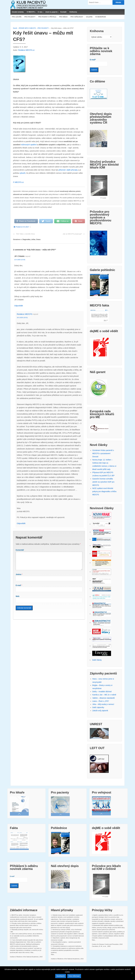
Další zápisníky (98, 707)
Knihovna (73, 12)
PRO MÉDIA (63, 17)
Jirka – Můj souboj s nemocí (103, 704)
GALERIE (89, 17)
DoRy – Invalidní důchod (102, 692)
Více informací (74, 976)
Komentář (20, 550)
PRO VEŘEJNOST (77, 17)
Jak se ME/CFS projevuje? (72, 234)
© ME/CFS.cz (18, 182)
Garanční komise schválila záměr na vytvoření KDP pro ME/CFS (103, 482)
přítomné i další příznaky (68, 170)
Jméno (19, 577)
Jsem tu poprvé (51, 12)
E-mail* (99, 62)
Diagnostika (26, 239)
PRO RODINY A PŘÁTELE (47, 17)
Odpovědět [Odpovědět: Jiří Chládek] (19, 306)
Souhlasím (61, 976)
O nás (40, 12)
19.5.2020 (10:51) (22, 318)
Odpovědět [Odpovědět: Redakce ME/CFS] (21, 523)
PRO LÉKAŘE (17, 17)
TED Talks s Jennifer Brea (25, 234)
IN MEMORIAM (101, 17)
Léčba (33, 239)
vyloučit (22, 173)
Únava (38, 239)
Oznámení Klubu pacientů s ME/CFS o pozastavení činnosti (103, 453)
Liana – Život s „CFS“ (101, 701)
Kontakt (63, 12)
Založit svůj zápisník (100, 711)
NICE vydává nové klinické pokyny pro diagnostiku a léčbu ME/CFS (104, 491)
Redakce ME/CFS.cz (26, 50)
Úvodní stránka (18, 12)
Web (18, 599)
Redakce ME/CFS (25, 314)
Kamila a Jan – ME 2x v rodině (104, 695)
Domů (15, 28)
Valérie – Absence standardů (104, 698)
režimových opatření (29, 145)
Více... (32, 952)
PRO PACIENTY (30, 17)
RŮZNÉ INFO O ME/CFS (27, 28)
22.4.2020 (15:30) (20, 260)
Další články (97, 660)
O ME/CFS (31, 12)
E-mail (18, 588)
